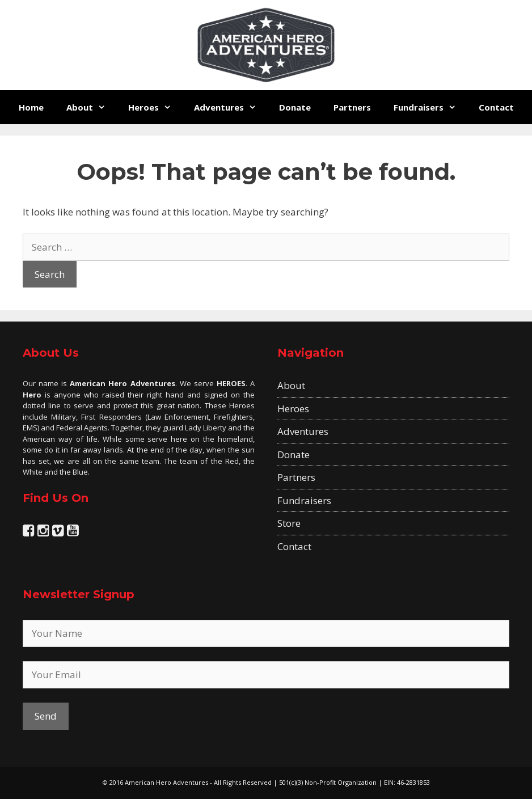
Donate (295, 107)
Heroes (155, 107)
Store (289, 523)
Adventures (231, 107)
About (92, 107)
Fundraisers (430, 107)
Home (31, 107)
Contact (496, 107)
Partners (352, 107)
